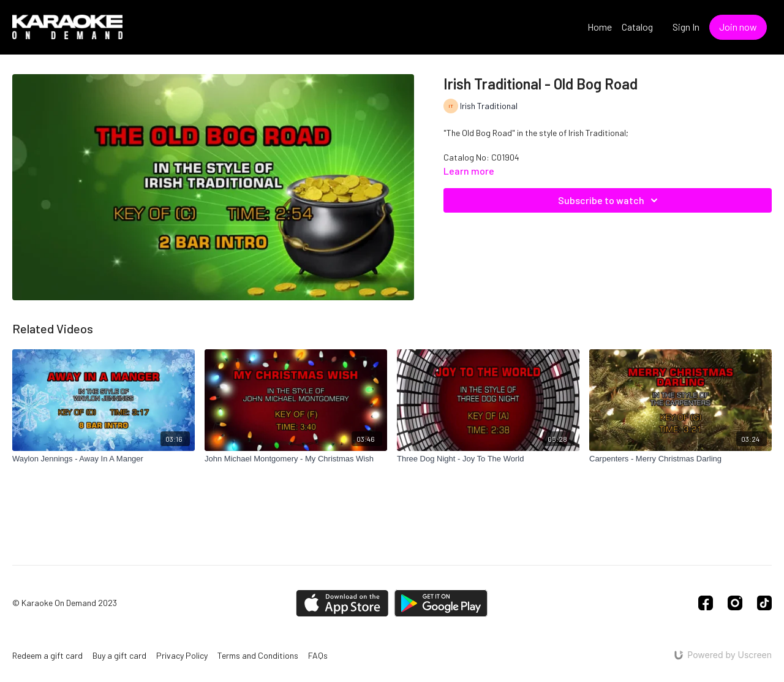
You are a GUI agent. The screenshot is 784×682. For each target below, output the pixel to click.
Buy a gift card (119, 655)
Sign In (686, 27)
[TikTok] (764, 603)
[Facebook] (706, 603)
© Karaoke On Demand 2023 (65, 603)
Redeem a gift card (47, 655)
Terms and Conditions (258, 655)
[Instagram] (735, 603)
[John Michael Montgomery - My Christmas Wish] (296, 459)
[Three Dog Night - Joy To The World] (488, 459)
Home (600, 27)
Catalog (637, 27)
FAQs (318, 655)
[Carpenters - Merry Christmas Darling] (680, 459)
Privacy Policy (182, 655)
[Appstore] (342, 603)
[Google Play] (441, 603)
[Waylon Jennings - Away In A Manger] (104, 459)
